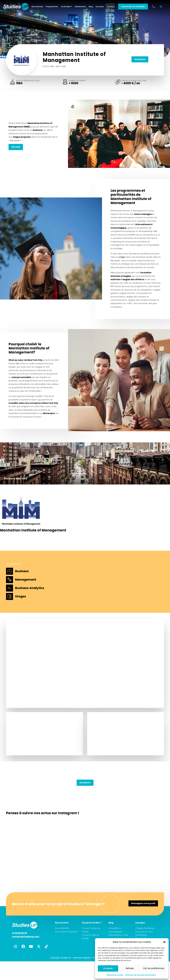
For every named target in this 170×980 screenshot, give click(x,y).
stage (122, 257)
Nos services (38, 7)
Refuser (130, 968)
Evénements (81, 7)
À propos (101, 7)
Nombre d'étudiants (77, 81)
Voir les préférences (154, 968)
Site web (16, 147)
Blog (92, 7)
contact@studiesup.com (26, 937)
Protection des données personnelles (140, 975)
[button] (164, 942)
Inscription (140, 59)
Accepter (108, 968)
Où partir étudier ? (92, 923)
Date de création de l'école (28, 81)
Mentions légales (82, 958)
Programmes (53, 7)
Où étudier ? (67, 7)
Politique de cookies (115, 975)
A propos (140, 923)
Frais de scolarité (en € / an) (134, 81)
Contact (112, 7)
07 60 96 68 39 (19, 933)
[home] (19, 7)
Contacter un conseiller (134, 7)
